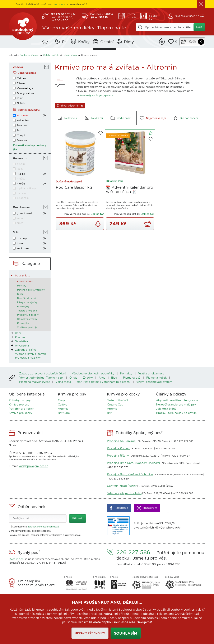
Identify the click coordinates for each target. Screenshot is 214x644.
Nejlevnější (71, 118)
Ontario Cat (115, 405)
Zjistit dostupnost (98, 224)
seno (20, 218)
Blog (114, 378)
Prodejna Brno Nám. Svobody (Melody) (134, 463)
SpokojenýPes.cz (23, 27)
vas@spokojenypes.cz (33, 466)
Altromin (22, 115)
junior (20, 244)
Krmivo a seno (89, 55)
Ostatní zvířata (51, 55)
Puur (20, 98)
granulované (25, 213)
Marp (61, 401)
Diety (129, 42)
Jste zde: (14, 55)
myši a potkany (26, 188)
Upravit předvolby (90, 633)
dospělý (22, 239)
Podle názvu (124, 118)
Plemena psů (132, 378)
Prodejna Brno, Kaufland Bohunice (130, 475)
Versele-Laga (25, 88)
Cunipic (22, 136)
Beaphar (22, 126)
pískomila (23, 198)
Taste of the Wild (118, 401)
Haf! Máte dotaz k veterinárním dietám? (104, 382)
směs (20, 223)
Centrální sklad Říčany (122, 486)
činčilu (21, 164)
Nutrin (21, 103)
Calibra (21, 78)
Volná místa (63, 382)
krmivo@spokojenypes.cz (97, 95)
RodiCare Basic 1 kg (74, 188)
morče (21, 184)
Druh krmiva (21, 208)
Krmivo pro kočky (20, 413)
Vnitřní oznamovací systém (154, 382)
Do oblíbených (101, 133)
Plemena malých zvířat (34, 382)
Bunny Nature (25, 93)
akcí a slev (59, 4)
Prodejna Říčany (118, 456)
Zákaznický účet (185, 16)
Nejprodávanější (156, 118)
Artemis (63, 409)
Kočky (84, 42)
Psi (65, 42)
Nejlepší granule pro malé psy (176, 405)
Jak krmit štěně (166, 409)
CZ (202, 16)
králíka (21, 174)
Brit (19, 131)
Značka (18, 67)
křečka (21, 179)
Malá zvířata (70, 55)
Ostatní (107, 42)
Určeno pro (21, 158)
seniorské (23, 249)
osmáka (22, 193)
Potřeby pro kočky (21, 409)
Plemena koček (156, 378)
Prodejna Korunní (119, 449)
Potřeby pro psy (20, 401)
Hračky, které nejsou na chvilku (177, 413)
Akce (102, 378)
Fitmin (21, 83)
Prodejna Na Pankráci (122, 441)
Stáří (16, 233)
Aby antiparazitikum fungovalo (177, 401)
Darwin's (22, 141)
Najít (199, 27)
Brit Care (64, 413)
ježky (20, 169)
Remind (162, 41)
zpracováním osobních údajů (44, 527)
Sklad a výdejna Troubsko (124, 493)
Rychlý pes (16, 559)
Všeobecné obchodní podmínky (93, 374)
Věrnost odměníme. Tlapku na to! (41, 378)
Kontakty (126, 374)
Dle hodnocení (189, 118)
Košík (192, 42)
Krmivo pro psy (19, 405)
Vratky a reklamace (151, 374)
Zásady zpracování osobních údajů (43, 374)
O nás (73, 378)
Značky (88, 378)
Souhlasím (126, 634)
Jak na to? (97, 214)
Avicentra (23, 121)
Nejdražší (97, 118)
